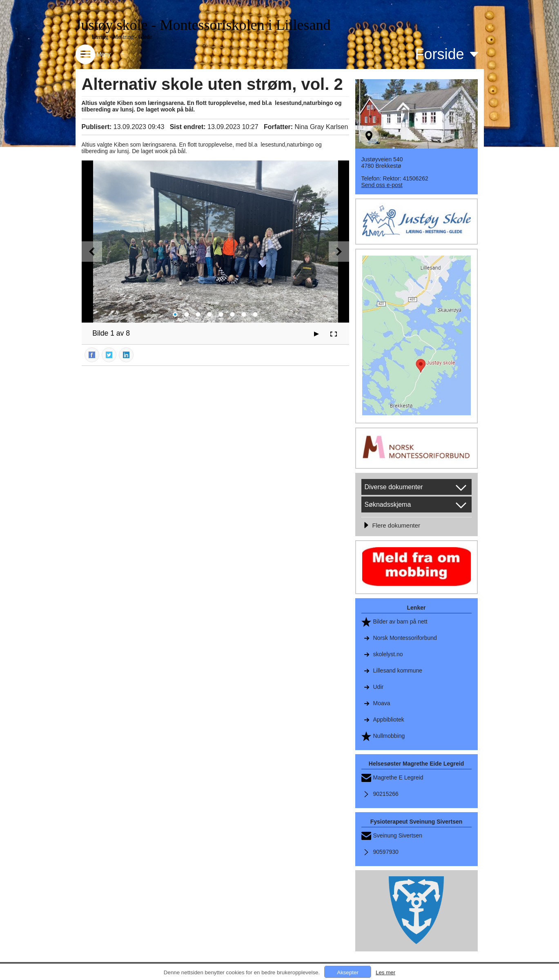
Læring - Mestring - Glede (122, 37)
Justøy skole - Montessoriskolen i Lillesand (203, 25)
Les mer (385, 972)
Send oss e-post (382, 185)
